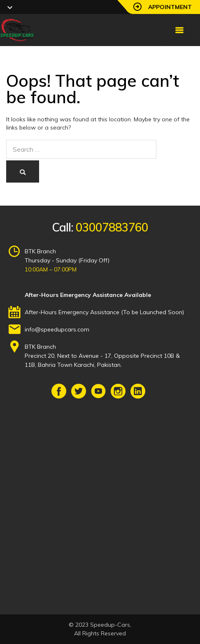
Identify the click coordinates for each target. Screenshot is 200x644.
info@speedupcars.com (57, 329)
